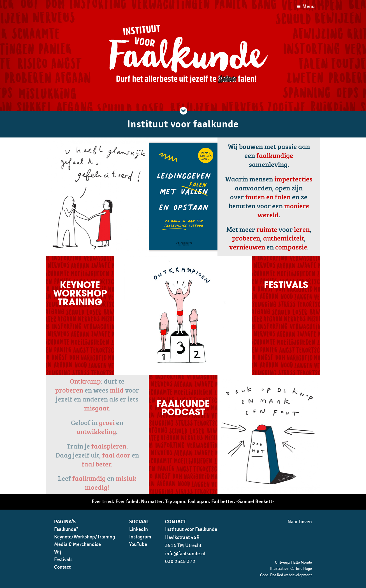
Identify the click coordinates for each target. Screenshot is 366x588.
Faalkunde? (66, 529)
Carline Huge (301, 569)
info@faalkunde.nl (185, 554)
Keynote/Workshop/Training (85, 537)
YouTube (138, 544)
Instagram (140, 537)
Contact (62, 567)
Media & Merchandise (77, 544)
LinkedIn (139, 529)
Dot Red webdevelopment (291, 575)
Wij (58, 552)
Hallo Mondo (302, 562)
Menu (309, 7)
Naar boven (300, 522)
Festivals (63, 560)
